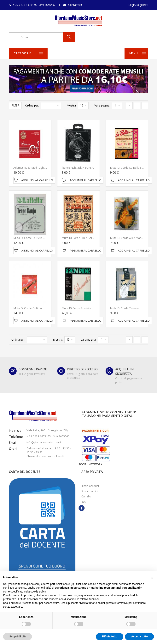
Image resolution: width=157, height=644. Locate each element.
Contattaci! (75, 5)
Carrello (86, 496)
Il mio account (90, 486)
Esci (84, 502)
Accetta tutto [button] (139, 636)
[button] (152, 578)
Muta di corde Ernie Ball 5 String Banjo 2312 (90, 238)
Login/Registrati (138, 5)
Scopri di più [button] (17, 636)
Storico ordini (90, 491)
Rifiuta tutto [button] (110, 636)
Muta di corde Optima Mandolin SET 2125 (40, 308)
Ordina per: (32, 105)
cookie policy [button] (38, 592)
